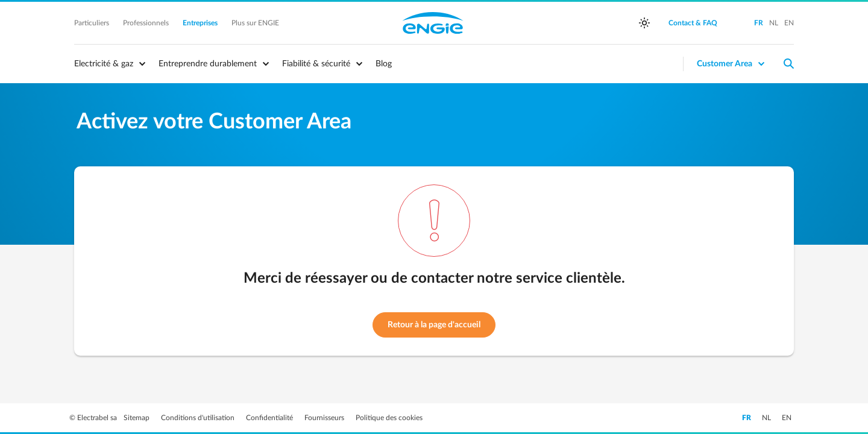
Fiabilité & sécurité (316, 64)
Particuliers (93, 23)
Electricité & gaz (104, 64)
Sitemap (137, 418)
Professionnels (147, 23)
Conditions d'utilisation (199, 418)
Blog (384, 64)
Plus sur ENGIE (255, 23)
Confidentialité (270, 418)
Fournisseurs (325, 418)
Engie (433, 23)
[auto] (644, 23)
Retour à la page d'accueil (434, 325)
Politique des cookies (389, 418)
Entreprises (201, 23)
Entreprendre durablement (208, 64)
